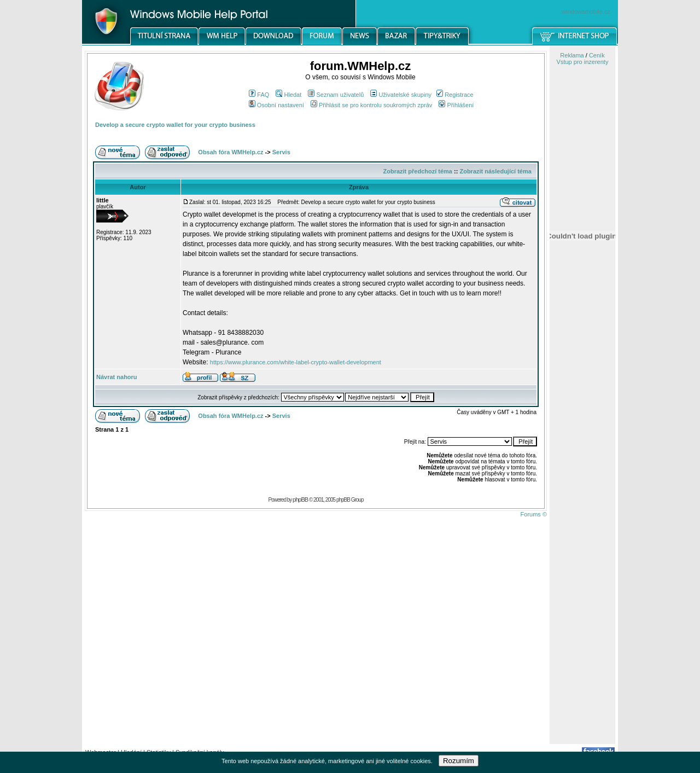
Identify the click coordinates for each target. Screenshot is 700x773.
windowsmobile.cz (586, 11)
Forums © (534, 514)
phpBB (300, 499)
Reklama (572, 55)
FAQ (259, 95)
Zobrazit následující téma (495, 171)
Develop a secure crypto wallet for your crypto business (175, 125)
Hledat (288, 95)
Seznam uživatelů (336, 95)
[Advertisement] (582, 571)
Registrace (455, 95)
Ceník (597, 55)
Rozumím (459, 761)
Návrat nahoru (117, 377)
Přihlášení (456, 105)
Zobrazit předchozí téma (418, 171)
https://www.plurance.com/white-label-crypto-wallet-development (296, 362)
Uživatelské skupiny (401, 95)
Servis (281, 152)
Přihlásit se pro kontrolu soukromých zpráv (371, 105)
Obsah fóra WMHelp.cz (231, 152)
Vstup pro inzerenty (583, 62)
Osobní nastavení (276, 105)
